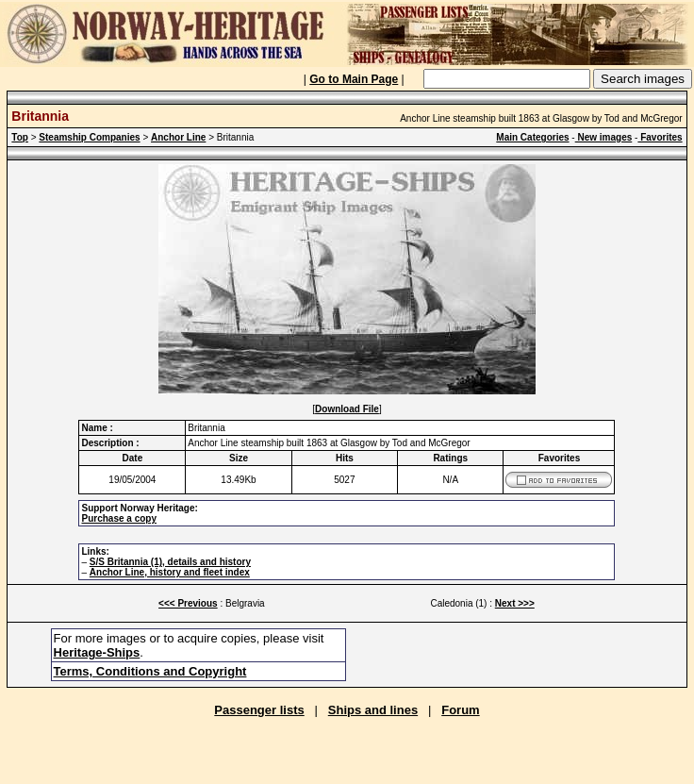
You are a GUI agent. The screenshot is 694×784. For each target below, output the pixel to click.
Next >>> (515, 603)
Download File (347, 409)
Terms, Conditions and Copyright (150, 671)
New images (604, 137)
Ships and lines (373, 710)
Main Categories (532, 137)
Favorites (660, 137)
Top (20, 137)
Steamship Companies (89, 137)
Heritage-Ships (97, 652)
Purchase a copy (118, 518)
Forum (460, 710)
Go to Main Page (354, 79)
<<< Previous (188, 603)
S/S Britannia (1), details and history (170, 562)
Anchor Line (178, 137)
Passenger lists (259, 710)
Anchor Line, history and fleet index (170, 572)
